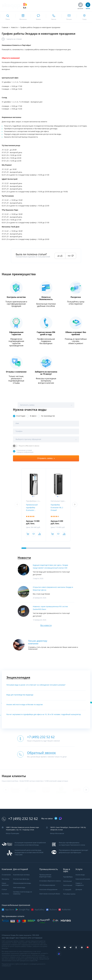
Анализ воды (80, 875)
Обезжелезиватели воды (22, 883)
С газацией (67, 890)
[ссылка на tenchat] (88, 947)
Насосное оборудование (48, 889)
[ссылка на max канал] (60, 818)
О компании (6, 875)
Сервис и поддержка (80, 884)
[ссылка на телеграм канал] (56, 819)
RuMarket (66, 910)
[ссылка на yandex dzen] (82, 947)
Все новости (46, 625)
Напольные (67, 881)
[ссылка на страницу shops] (23, 17)
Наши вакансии (5, 884)
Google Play (24, 910)
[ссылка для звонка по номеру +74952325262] (54, 17)
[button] (75, 504)
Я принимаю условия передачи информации (25, 451)
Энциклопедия (18, 677)
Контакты (5, 894)
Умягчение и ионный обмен (50, 894)
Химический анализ (83, 879)
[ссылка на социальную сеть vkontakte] (59, 947)
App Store (10, 910)
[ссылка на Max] (59, 954)
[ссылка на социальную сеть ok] (76, 947)
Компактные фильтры (21, 879)
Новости (24, 558)
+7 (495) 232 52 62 (20, 819)
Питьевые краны (69, 894)
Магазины (5, 879)
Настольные (68, 885)
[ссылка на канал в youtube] (65, 947)
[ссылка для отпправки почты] (69, 17)
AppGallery (40, 910)
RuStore (53, 910)
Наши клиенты (14, 776)
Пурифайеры (68, 877)
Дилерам (79, 889)
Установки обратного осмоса (50, 881)
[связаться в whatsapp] (38, 17)
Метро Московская (57, 833)
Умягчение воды (19, 887)
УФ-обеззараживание (47, 885)
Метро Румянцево (12, 833)
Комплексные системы (21, 875)
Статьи (4, 889)
